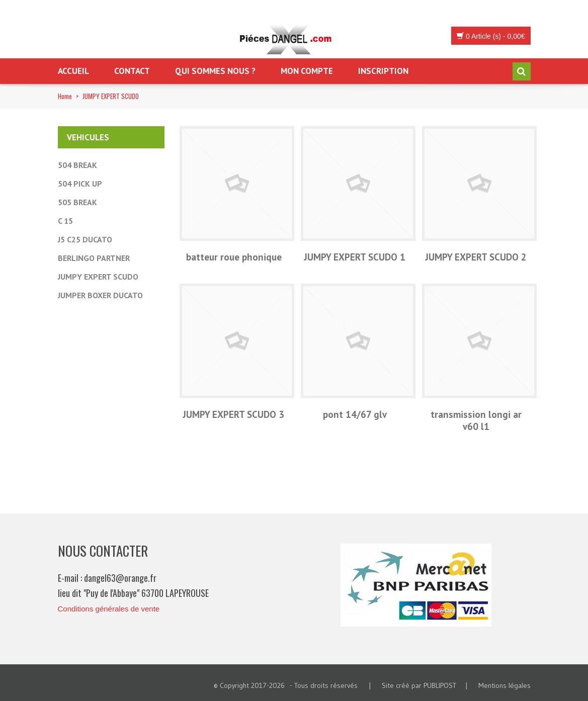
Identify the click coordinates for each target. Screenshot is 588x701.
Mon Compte (307, 71)
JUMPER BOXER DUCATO (100, 295)
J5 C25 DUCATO (85, 239)
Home (65, 96)
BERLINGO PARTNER (94, 258)
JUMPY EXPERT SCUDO (98, 277)
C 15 (65, 221)
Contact (132, 71)
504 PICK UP (80, 184)
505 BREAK (77, 202)
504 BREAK (77, 165)
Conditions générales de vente (109, 609)
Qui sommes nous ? (215, 71)
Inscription (383, 71)
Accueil (73, 71)
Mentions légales (505, 685)
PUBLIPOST (440, 685)
